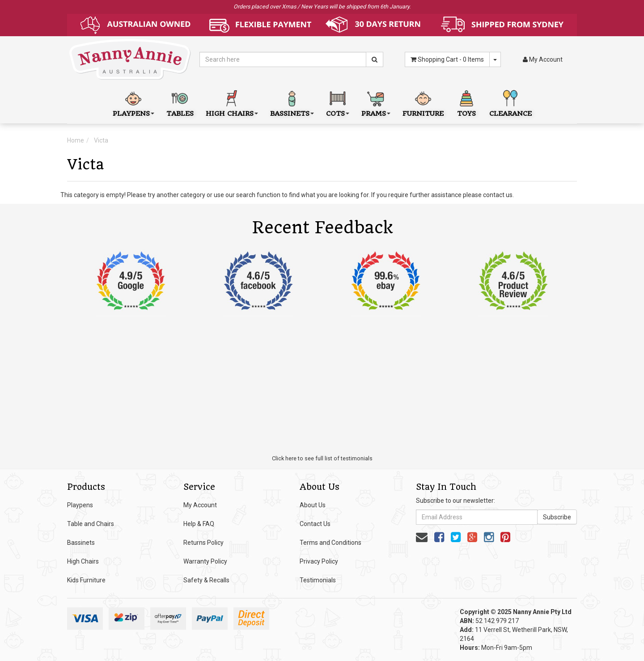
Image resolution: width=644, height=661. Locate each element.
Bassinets (81, 543)
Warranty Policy (205, 561)
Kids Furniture (86, 580)
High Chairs (83, 561)
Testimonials (318, 580)
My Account (200, 505)
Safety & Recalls (206, 580)
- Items (447, 59)
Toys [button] (466, 103)
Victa (101, 140)
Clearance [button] (511, 103)
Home (76, 140)
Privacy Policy (319, 561)
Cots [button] (338, 103)
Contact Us (315, 524)
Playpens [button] (133, 103)
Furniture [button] (423, 103)
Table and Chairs (91, 524)
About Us (313, 505)
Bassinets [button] (292, 103)
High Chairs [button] (232, 103)
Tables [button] (180, 103)
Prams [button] (376, 103)
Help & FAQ (199, 524)
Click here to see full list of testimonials (322, 458)
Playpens (80, 505)
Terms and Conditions (330, 543)
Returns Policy (203, 543)
